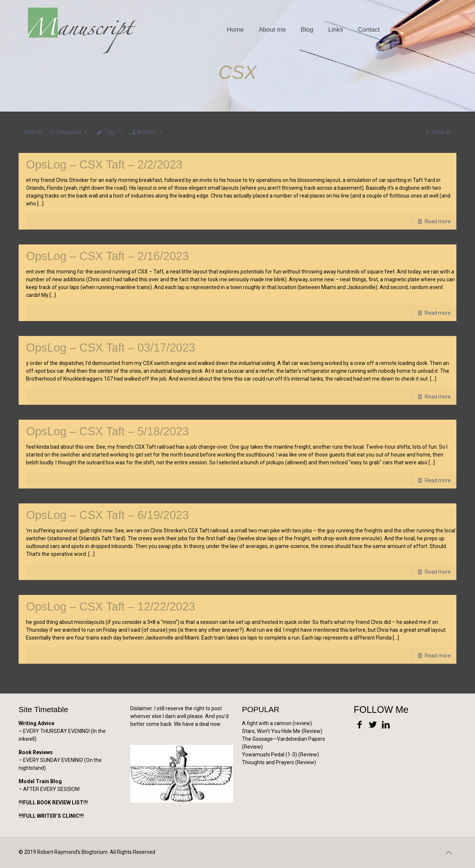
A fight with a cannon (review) (277, 723)
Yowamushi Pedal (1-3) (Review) (280, 755)
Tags (110, 132)
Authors (147, 132)
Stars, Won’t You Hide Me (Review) (282, 731)
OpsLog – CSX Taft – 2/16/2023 (107, 256)
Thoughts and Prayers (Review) (279, 762)
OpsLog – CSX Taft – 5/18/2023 (107, 431)
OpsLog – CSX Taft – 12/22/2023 (111, 607)
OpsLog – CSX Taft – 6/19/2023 (107, 515)
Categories (69, 132)
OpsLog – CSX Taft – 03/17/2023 (111, 348)
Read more (438, 221)
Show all (437, 132)
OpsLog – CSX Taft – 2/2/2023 (104, 165)
